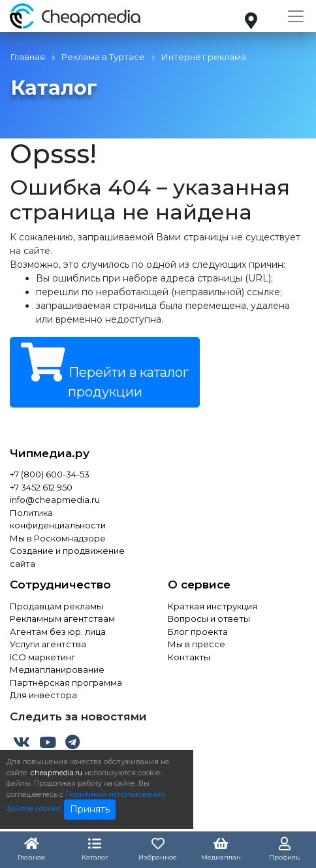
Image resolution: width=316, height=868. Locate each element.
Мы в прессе (197, 644)
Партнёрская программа (66, 683)
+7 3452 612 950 (41, 487)
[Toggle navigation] (296, 16)
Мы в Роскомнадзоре (58, 538)
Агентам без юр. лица (58, 632)
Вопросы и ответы (209, 619)
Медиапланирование (57, 669)
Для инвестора (43, 695)
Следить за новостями (78, 716)
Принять (90, 809)
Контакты (189, 657)
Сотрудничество (60, 585)
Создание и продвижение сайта (67, 557)
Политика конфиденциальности (58, 519)
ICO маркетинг (42, 657)
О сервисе (199, 585)
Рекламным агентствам (62, 619)
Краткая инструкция (213, 606)
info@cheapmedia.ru (55, 500)
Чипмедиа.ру (50, 453)
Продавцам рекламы (56, 606)
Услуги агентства (48, 644)
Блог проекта (198, 632)
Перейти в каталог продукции (105, 371)
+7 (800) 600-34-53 (50, 474)
